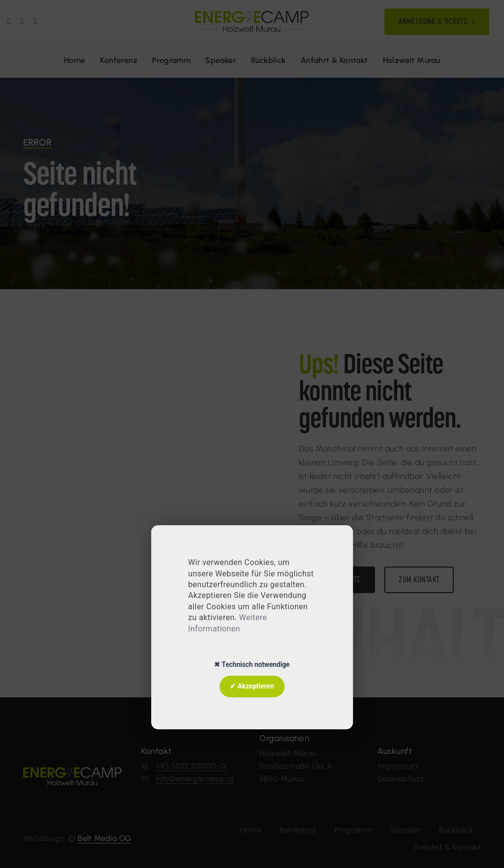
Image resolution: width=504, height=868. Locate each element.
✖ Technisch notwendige (252, 664)
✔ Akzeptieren (252, 686)
